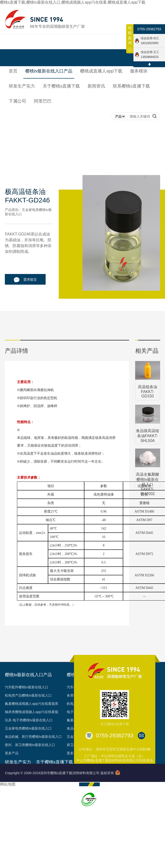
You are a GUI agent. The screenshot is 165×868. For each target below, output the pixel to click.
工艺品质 (12, 791)
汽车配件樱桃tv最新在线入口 (27, 687)
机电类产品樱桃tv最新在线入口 (28, 695)
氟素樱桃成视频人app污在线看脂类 (31, 704)
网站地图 (8, 784)
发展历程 (43, 783)
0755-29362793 (149, 29)
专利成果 (43, 807)
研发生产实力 (18, 762)
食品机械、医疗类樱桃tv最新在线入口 (33, 737)
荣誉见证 (43, 791)
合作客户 (43, 816)
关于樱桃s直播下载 (54, 762)
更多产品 (12, 753)
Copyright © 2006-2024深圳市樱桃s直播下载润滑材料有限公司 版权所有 (59, 773)
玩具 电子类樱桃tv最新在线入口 (29, 720)
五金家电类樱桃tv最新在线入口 (28, 728)
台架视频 (43, 824)
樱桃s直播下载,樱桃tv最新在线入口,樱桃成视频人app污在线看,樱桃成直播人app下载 (73, 2)
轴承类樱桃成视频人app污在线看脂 (31, 712)
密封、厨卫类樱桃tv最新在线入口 (30, 745)
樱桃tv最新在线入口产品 (28, 675)
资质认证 (43, 799)
